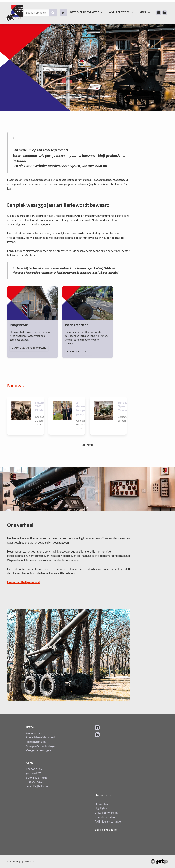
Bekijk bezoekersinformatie (32, 322)
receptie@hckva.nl (37, 786)
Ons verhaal (102, 804)
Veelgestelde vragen (38, 750)
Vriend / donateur (105, 817)
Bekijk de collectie (87, 322)
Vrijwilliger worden (106, 813)
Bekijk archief (87, 445)
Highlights (101, 808)
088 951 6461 (35, 782)
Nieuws (15, 386)
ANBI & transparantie (108, 822)
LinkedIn (165, 13)
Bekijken (25, 416)
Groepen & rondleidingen (41, 746)
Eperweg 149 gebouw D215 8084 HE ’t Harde (37, 773)
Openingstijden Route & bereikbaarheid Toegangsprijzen (41, 737)
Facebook (158, 13)
